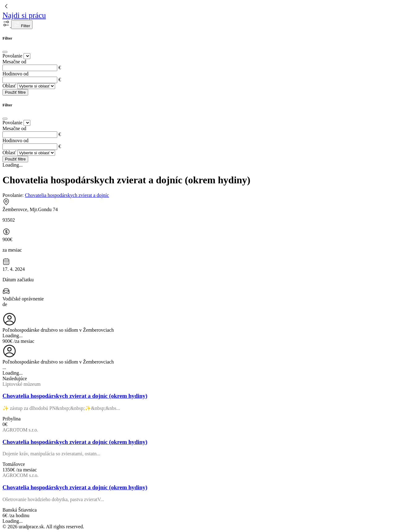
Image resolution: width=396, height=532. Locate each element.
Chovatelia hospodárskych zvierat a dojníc (67, 195)
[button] (7, 26)
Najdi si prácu (24, 15)
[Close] (5, 52)
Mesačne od (14, 62)
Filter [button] (22, 25)
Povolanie (12, 56)
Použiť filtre (15, 92)
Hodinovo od (15, 74)
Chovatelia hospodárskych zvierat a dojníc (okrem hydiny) (75, 396)
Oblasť (9, 86)
